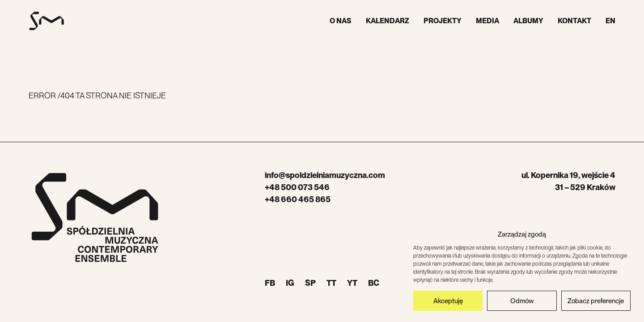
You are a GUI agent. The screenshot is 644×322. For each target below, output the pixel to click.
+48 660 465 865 (298, 199)
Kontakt (574, 21)
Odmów (522, 301)
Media (487, 21)
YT (352, 283)
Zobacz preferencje (596, 301)
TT (331, 283)
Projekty (443, 21)
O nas (341, 21)
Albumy (528, 21)
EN (610, 21)
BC (374, 283)
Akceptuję (448, 301)
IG (290, 283)
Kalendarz (388, 21)
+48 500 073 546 (297, 187)
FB (270, 283)
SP (310, 283)
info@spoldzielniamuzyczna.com (325, 175)
